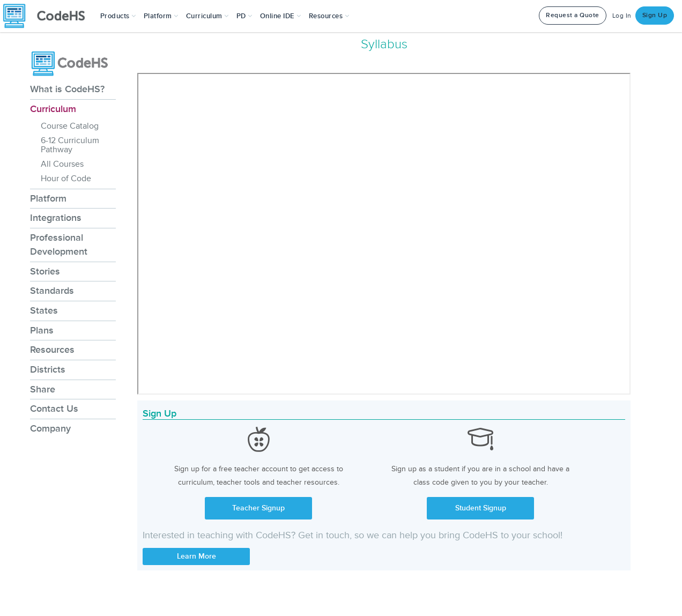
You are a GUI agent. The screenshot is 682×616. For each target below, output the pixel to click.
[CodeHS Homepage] (48, 16)
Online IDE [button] (281, 16)
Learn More (197, 556)
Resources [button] (329, 16)
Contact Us (54, 409)
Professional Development (59, 244)
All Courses (62, 164)
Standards (52, 291)
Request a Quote (573, 15)
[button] (118, 16)
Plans (42, 330)
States (44, 310)
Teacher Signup (258, 508)
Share (43, 389)
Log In (622, 16)
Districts (48, 369)
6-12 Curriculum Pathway (70, 145)
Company (50, 428)
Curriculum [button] (207, 16)
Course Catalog (70, 126)
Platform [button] (161, 16)
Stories (45, 271)
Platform (48, 198)
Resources (52, 350)
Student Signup (481, 508)
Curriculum (53, 109)
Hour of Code (66, 179)
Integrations (56, 218)
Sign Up (655, 15)
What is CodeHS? (67, 89)
